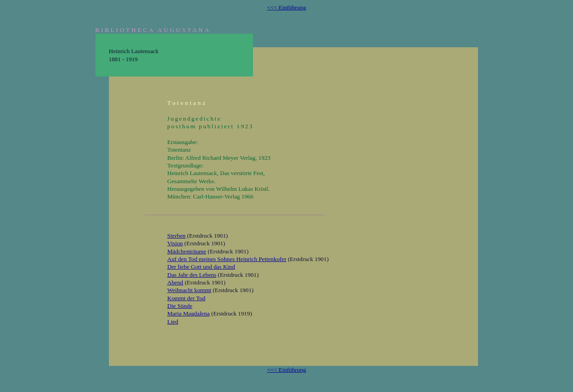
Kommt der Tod (187, 298)
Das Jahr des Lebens (192, 275)
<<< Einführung (286, 7)
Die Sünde (180, 306)
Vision (175, 243)
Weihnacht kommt (189, 290)
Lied (173, 322)
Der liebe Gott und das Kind (201, 267)
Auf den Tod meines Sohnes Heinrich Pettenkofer (227, 259)
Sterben (177, 236)
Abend (176, 282)
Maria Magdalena (189, 313)
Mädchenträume (187, 251)
